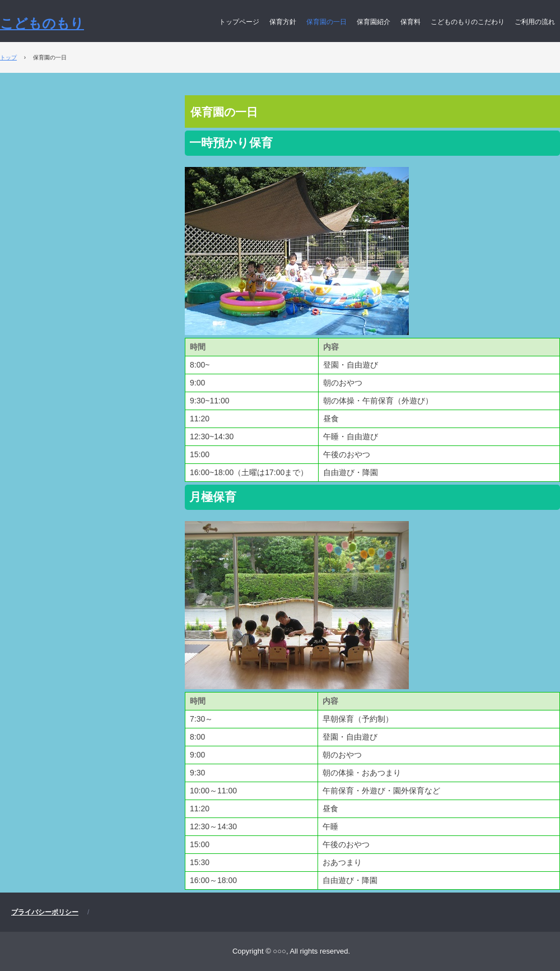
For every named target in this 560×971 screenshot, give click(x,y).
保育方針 (283, 22)
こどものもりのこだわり (468, 22)
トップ (8, 57)
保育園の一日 (326, 22)
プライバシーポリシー (45, 912)
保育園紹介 (374, 22)
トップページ (239, 22)
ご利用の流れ (535, 22)
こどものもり (42, 23)
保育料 (410, 22)
